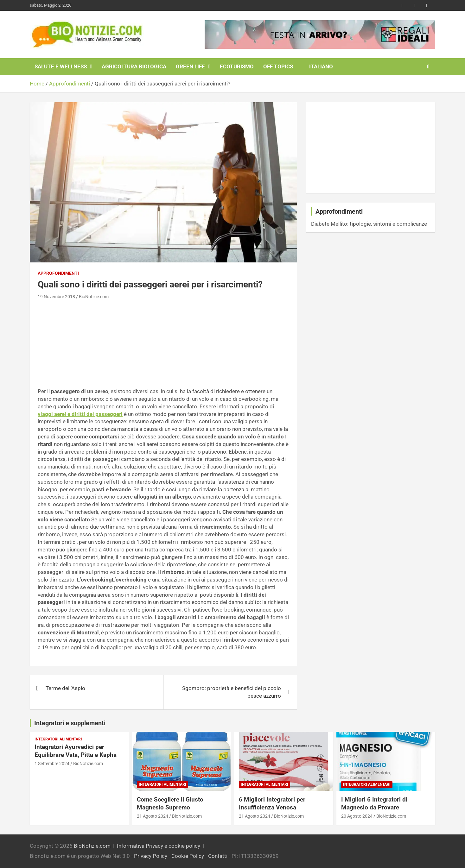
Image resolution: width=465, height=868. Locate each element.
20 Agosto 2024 (357, 816)
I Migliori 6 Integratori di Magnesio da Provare (374, 803)
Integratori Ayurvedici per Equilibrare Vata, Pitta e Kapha (76, 751)
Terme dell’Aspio (65, 688)
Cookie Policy (188, 856)
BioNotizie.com (94, 297)
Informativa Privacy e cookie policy (159, 846)
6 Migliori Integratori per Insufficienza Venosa (272, 803)
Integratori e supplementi (70, 723)
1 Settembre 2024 (52, 764)
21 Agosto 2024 (153, 816)
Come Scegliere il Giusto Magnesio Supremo (170, 803)
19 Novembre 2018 (56, 297)
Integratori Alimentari (58, 739)
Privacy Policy (151, 856)
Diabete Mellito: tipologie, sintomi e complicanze (369, 224)
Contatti (218, 856)
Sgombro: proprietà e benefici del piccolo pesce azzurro (232, 692)
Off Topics (278, 66)
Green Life (190, 66)
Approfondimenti (58, 273)
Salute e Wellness (61, 66)
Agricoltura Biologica (134, 66)
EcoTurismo (237, 66)
